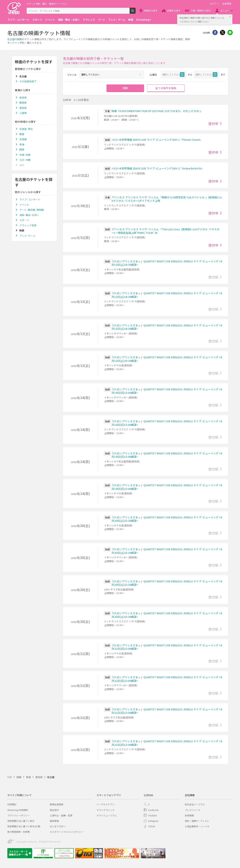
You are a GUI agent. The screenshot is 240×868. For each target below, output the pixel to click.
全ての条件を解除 (166, 88)
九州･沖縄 (25, 160)
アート (102, 20)
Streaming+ (144, 20)
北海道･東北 (26, 129)
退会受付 (54, 810)
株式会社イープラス (195, 804)
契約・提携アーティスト (197, 821)
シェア (215, 32)
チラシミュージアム (107, 815)
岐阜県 (23, 97)
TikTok (152, 826)
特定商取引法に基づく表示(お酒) (24, 826)
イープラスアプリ (105, 804)
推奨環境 (54, 821)
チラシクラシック (106, 810)
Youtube (152, 815)
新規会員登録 (57, 804)
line (230, 32)
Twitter (223, 32)
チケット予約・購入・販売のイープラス (47, 4)
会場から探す (174, 10)
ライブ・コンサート (18, 20)
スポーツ (37, 20)
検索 (135, 12)
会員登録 (227, 4)
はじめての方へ (58, 826)
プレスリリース (193, 810)
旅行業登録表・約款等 (19, 832)
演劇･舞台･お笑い (29, 215)
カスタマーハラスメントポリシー (67, 832)
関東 (22, 134)
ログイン (214, 4)
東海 (22, 144)
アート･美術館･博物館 (32, 210)
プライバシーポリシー (19, 815)
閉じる (230, 17)
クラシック (89, 20)
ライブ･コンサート (30, 199)
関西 (22, 149)
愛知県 (23, 108)
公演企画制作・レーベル (197, 826)
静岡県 (23, 103)
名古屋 (11, 39)
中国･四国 (25, 155)
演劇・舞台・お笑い (69, 20)
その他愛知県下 (28, 81)
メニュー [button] (225, 10)
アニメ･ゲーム (27, 236)
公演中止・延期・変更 (61, 815)
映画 (131, 20)
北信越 (23, 139)
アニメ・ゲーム (117, 20)
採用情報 (189, 815)
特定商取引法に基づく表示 (21, 821)
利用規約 (12, 804)
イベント (50, 20)
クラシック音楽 (28, 225)
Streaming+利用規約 (18, 810)
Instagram (153, 821)
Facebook (153, 810)
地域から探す (151, 10)
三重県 (23, 113)
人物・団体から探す (201, 10)
